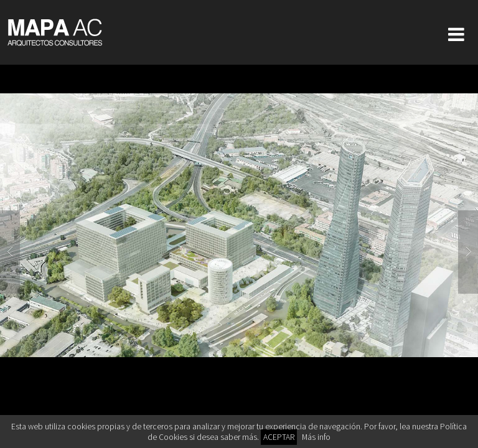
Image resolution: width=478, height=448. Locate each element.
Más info (316, 437)
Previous (10, 252)
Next (468, 252)
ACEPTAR (279, 437)
